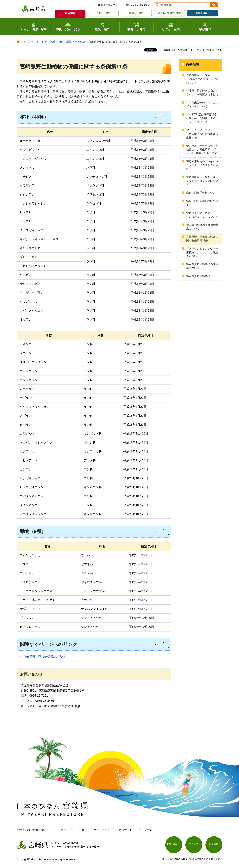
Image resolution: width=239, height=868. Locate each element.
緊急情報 (70, 13)
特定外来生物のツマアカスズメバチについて (202, 104)
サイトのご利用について (34, 830)
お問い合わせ (174, 844)
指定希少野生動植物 (198, 276)
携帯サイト (125, 830)
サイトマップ (102, 830)
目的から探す (103, 13)
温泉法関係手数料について (202, 193)
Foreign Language (139, 5)
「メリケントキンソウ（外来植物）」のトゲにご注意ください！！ (202, 252)
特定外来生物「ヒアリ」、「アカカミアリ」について (202, 215)
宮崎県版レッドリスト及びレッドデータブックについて (202, 181)
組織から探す (136, 13)
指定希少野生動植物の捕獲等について (202, 266)
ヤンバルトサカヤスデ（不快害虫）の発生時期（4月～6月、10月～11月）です (202, 149)
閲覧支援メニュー (111, 5)
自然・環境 (65, 42)
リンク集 (147, 830)
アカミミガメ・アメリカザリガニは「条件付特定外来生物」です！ (202, 134)
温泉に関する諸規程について (202, 203)
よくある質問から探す (169, 13)
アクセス (194, 844)
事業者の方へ (202, 13)
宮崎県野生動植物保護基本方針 (44, 657)
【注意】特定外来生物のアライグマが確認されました (202, 92)
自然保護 (80, 42)
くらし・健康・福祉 (43, 42)
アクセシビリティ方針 (71, 830)
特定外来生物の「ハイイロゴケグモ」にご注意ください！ (202, 165)
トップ (25, 42)
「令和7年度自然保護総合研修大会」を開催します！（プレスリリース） (202, 118)
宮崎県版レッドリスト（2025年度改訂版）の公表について (202, 79)
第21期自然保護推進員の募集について (202, 227)
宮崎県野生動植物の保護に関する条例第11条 (202, 239)
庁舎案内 (214, 844)
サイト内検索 (157, 5)
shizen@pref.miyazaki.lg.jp (62, 706)
